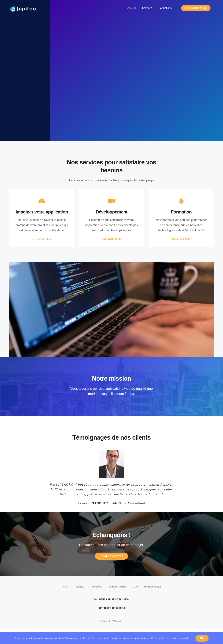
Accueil (65, 602)
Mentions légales (153, 602)
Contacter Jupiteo (117, 602)
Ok (202, 638)
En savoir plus (42, 239)
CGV (135, 602)
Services (80, 602)
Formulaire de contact (111, 623)
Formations (96, 602)
